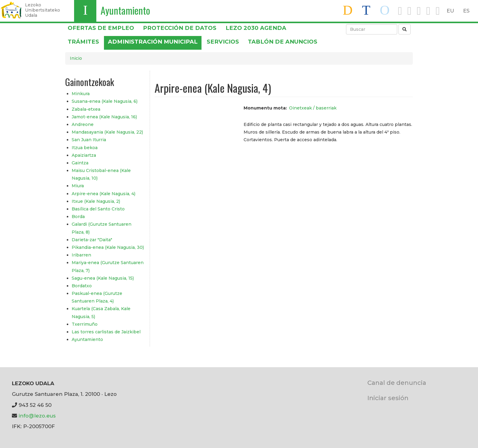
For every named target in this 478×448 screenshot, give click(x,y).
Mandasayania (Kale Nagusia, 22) (107, 132)
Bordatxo (82, 286)
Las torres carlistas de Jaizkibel (106, 332)
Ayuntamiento (125, 10)
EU (450, 11)
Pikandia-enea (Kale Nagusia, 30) (108, 247)
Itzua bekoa (85, 148)
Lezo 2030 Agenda (256, 28)
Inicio (76, 58)
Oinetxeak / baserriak (313, 108)
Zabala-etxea (86, 109)
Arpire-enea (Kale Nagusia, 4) (103, 194)
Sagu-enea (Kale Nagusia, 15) (103, 278)
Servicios (223, 42)
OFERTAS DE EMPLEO (101, 28)
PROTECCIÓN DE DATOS (180, 28)
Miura (78, 186)
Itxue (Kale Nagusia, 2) (96, 201)
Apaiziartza (84, 155)
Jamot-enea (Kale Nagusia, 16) (104, 117)
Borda (78, 217)
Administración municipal (153, 42)
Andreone (83, 124)
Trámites (83, 42)
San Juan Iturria (89, 140)
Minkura (81, 94)
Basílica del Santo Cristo (98, 209)
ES (466, 11)
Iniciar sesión (388, 398)
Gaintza (80, 163)
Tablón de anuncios (283, 42)
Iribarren (81, 255)
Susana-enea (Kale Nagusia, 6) (105, 101)
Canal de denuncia (397, 383)
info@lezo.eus (37, 416)
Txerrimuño (85, 324)
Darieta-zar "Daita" (92, 240)
